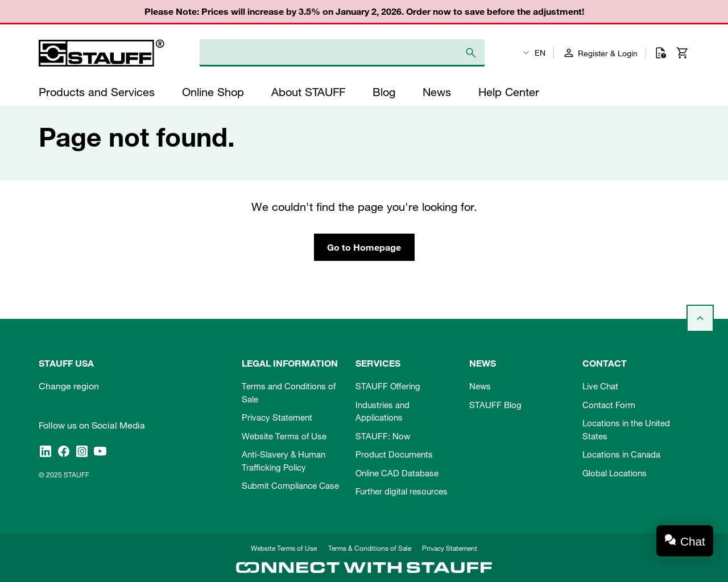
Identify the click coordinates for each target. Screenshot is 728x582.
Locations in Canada (621, 454)
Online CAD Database (397, 473)
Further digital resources (402, 491)
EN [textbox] (540, 53)
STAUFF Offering (388, 386)
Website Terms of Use (284, 436)
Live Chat (600, 386)
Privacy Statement (277, 417)
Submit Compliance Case (290, 485)
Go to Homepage (364, 247)
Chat (693, 541)
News (480, 386)
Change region (69, 386)
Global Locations (615, 473)
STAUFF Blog (495, 405)
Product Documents (394, 454)
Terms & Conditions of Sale (370, 548)
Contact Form (609, 405)
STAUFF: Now (383, 436)
